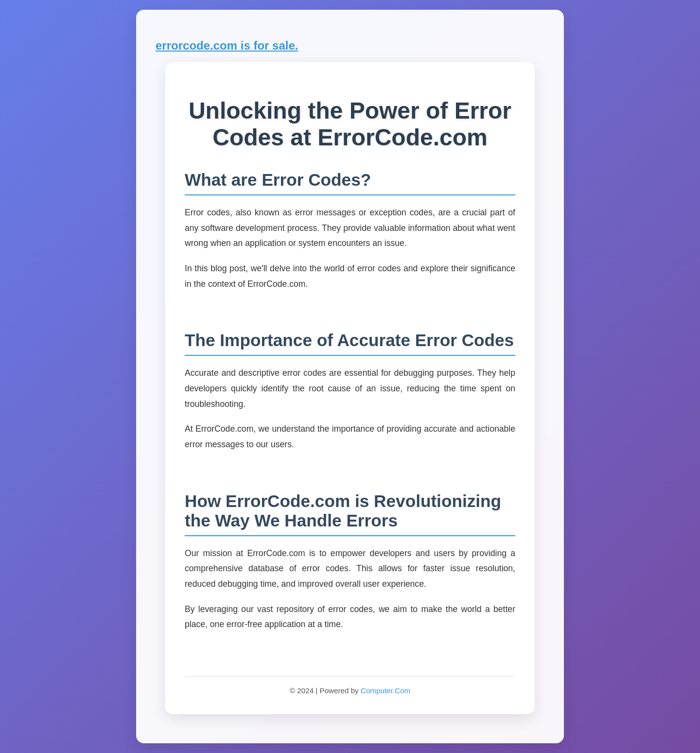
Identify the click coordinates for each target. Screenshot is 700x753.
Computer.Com (385, 691)
